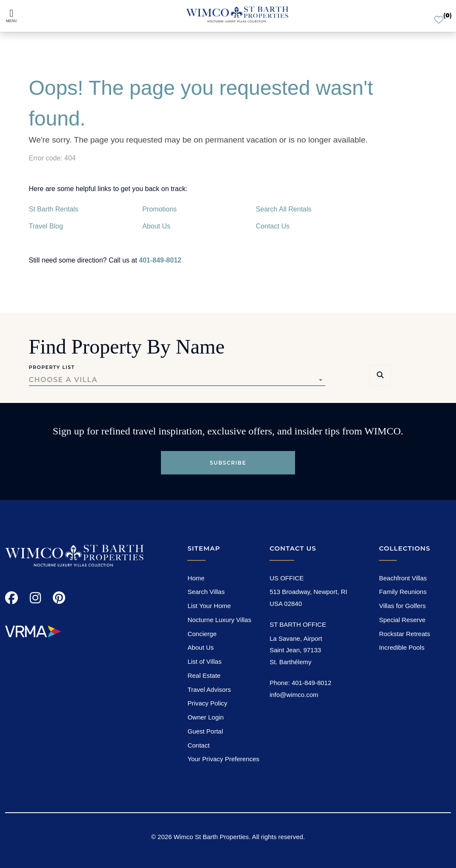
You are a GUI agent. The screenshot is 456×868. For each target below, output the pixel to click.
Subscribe (228, 463)
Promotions (159, 209)
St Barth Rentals (54, 209)
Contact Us (273, 226)
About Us (156, 226)
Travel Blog (46, 226)
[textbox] (177, 380)
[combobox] (177, 380)
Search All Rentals (284, 209)
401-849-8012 (160, 260)
